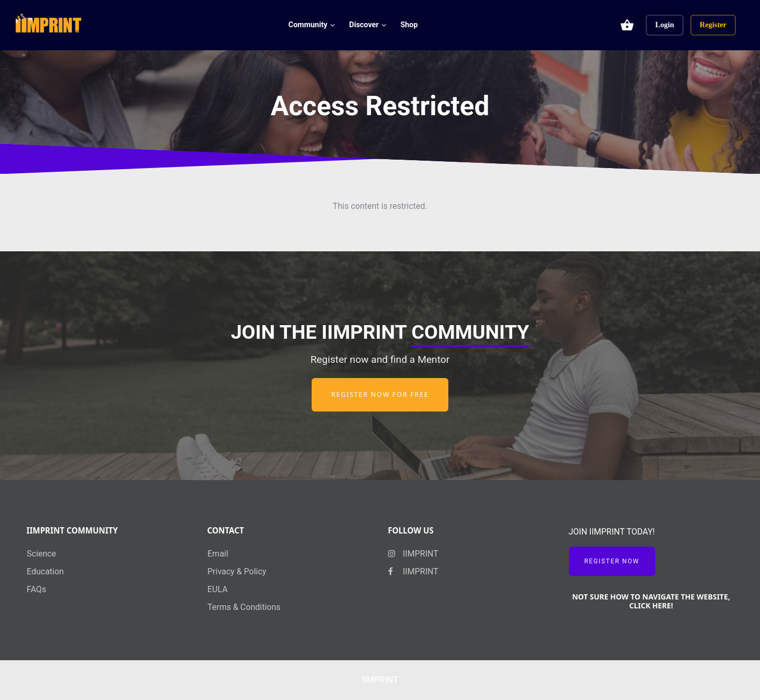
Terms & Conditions (244, 607)
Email (218, 554)
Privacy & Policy (237, 571)
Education (45, 571)
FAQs (36, 589)
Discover (364, 25)
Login (665, 25)
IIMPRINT (413, 554)
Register (713, 25)
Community (308, 25)
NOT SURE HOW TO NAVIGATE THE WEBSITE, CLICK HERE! (651, 601)
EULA (218, 589)
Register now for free (380, 395)
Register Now (612, 561)
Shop (409, 25)
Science (41, 554)
